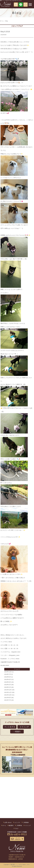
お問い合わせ (8, 822)
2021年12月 (8, 690)
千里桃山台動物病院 (18, 755)
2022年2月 (8, 685)
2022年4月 (8, 679)
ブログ (17, 829)
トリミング (28, 825)
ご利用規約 (26, 822)
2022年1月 (8, 687)
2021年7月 (8, 700)
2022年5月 (8, 677)
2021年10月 (8, 695)
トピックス (17, 822)
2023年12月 (8, 672)
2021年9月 (8, 698)
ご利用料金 (19, 825)
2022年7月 (8, 674)
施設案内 (11, 825)
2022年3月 (8, 682)
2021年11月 (8, 692)
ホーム (2, 21)
